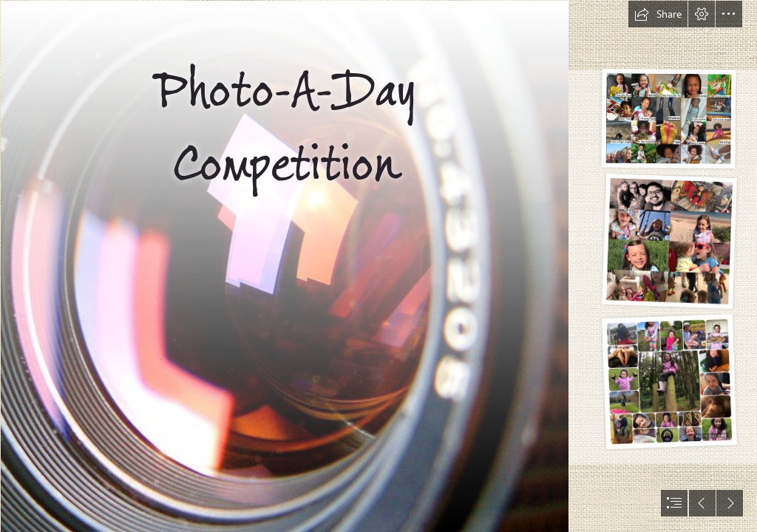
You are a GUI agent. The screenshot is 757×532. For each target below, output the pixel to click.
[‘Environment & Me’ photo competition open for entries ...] (284, 266)
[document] (378, 266)
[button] (658, 14)
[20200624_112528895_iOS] (669, 242)
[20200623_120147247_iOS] (668, 120)
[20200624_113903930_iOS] (669, 383)
